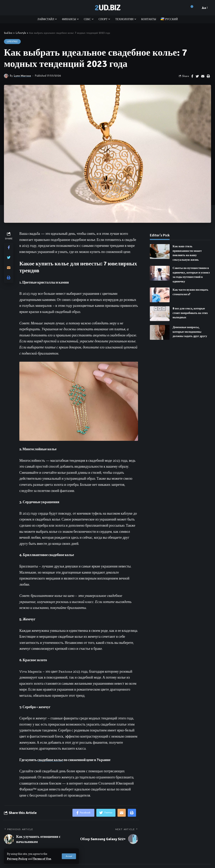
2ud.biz (107, 8)
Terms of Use (42, 859)
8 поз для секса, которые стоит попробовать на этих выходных (190, 310)
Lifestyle (12, 42)
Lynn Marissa (22, 76)
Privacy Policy (17, 859)
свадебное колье (50, 760)
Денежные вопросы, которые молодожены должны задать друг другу (190, 329)
